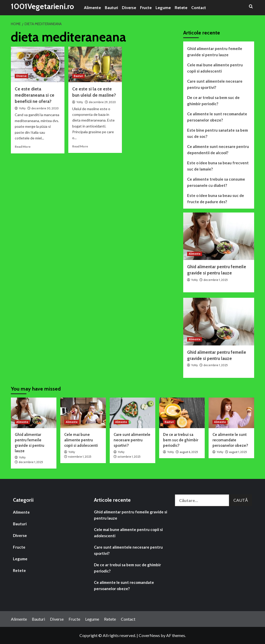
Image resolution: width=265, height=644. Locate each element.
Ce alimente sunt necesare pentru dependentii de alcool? (218, 150)
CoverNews (149, 635)
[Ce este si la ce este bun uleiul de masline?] (95, 65)
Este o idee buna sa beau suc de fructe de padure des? (216, 199)
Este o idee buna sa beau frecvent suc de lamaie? (218, 166)
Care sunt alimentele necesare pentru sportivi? (215, 84)
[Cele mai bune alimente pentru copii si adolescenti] (83, 413)
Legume (163, 8)
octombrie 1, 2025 (129, 457)
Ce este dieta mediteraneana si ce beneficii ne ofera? (35, 95)
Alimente (92, 8)
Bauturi (111, 8)
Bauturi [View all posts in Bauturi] (78, 76)
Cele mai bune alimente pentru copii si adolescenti (215, 68)
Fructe (146, 8)
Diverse (129, 8)
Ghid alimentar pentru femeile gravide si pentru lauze (215, 52)
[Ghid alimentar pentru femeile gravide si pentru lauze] (219, 236)
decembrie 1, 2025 (216, 280)
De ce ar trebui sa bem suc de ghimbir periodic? (213, 101)
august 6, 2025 (189, 452)
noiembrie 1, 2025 (80, 457)
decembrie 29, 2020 (102, 102)
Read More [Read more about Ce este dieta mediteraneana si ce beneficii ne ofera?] (23, 147)
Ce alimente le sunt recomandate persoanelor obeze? (217, 117)
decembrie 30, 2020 (45, 108)
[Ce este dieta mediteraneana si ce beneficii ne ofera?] (38, 65)
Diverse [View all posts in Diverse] (21, 76)
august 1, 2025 (238, 452)
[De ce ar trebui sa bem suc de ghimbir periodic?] (182, 413)
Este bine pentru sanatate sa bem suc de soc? (218, 133)
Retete (181, 8)
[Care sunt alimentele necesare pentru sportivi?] (132, 413)
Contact (199, 8)
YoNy (22, 108)
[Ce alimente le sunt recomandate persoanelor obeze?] (231, 413)
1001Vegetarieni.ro (43, 6)
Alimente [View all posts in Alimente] (195, 254)
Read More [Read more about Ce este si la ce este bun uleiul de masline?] (80, 146)
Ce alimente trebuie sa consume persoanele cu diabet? (216, 182)
